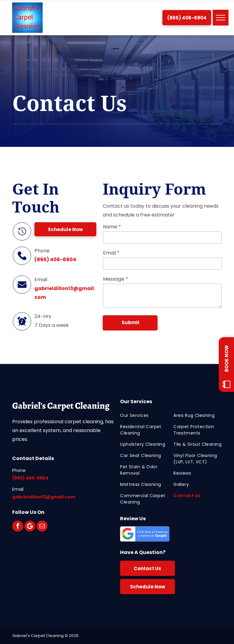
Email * (111, 253)
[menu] (221, 18)
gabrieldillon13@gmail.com (44, 497)
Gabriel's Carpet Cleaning (61, 406)
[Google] (30, 526)
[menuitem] (144, 415)
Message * (115, 279)
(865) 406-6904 (55, 260)
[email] (42, 526)
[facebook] (18, 526)
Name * (112, 227)
